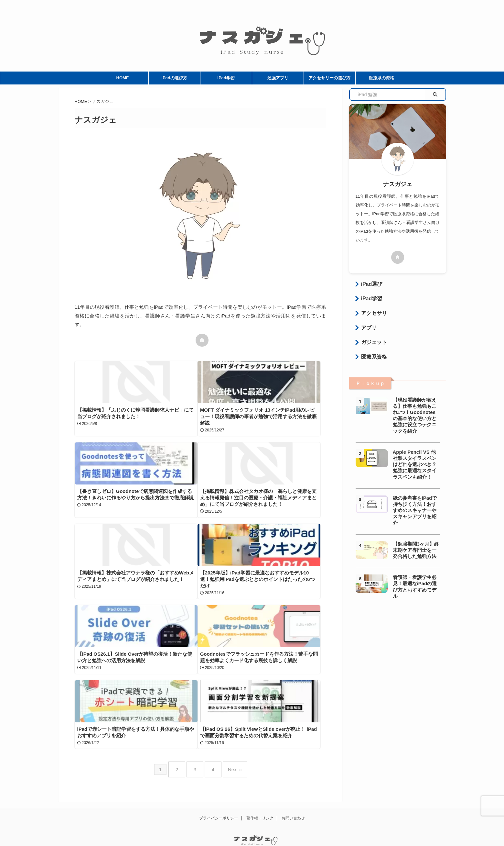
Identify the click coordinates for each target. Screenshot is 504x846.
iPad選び (369, 283)
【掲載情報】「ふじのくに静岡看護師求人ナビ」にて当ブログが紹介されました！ (112, 417)
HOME (123, 78)
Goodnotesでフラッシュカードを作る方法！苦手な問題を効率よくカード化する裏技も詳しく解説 (195, 616)
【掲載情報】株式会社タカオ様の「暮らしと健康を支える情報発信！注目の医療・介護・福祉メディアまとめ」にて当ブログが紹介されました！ (112, 519)
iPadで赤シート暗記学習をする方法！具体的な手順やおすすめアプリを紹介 (277, 616)
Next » (230, 750)
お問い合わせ (293, 796)
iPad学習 (226, 78)
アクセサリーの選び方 (329, 78)
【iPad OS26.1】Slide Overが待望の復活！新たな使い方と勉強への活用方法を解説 (113, 616)
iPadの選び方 (174, 78)
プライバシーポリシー (219, 796)
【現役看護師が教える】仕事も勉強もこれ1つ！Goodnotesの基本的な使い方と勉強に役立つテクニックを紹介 (416, 405)
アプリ (366, 323)
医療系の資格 (381, 78)
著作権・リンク (260, 796)
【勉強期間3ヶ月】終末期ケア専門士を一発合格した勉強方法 (416, 524)
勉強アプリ (278, 78)
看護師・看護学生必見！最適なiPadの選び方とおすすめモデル (416, 558)
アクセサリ (371, 310)
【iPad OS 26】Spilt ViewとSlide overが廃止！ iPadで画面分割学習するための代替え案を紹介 (113, 706)
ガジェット (371, 336)
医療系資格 (371, 350)
